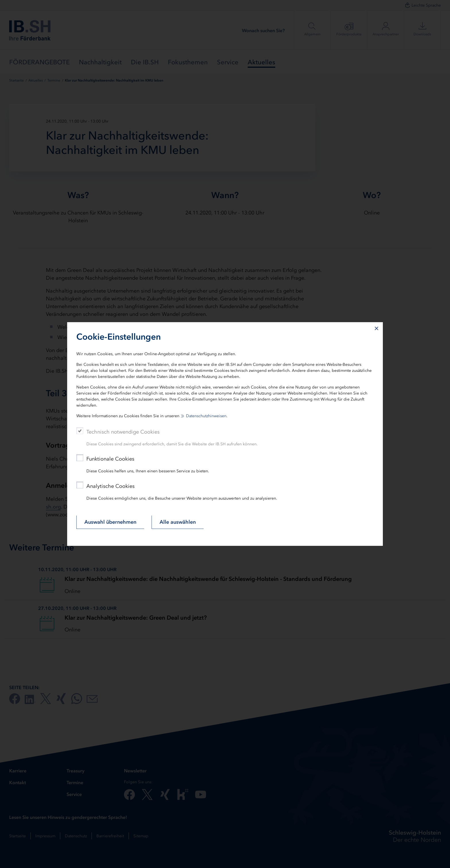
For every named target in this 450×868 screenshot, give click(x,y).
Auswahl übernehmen (110, 522)
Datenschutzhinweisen (206, 416)
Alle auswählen (178, 522)
